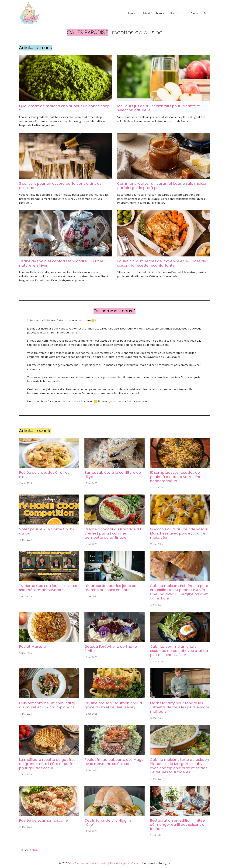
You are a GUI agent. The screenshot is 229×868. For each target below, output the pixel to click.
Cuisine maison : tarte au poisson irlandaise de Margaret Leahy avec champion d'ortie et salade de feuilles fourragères (180, 766)
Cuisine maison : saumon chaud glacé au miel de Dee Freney (113, 705)
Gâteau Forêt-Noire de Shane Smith (111, 649)
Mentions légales (119, 863)
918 (29, 850)
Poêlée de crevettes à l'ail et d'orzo (44, 475)
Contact (136, 863)
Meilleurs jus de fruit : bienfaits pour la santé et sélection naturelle (159, 108)
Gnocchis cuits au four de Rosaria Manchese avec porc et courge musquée (180, 533)
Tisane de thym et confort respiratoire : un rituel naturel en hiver (62, 263)
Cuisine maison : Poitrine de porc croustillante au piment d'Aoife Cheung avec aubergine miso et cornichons (179, 592)
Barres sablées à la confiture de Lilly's (113, 475)
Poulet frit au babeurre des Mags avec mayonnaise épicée (114, 762)
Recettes (179, 13)
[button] (206, 13)
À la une (132, 13)
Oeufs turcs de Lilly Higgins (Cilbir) (108, 823)
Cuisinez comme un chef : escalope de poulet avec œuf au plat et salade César (179, 651)
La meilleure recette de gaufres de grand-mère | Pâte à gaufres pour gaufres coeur (48, 764)
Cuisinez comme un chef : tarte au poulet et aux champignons (47, 705)
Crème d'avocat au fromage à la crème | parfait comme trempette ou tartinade (114, 533)
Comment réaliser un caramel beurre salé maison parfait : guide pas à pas (162, 186)
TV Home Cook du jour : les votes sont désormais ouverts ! (48, 588)
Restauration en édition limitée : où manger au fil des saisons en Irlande (178, 825)
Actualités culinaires (153, 13)
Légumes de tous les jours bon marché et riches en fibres (112, 588)
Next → (36, 850)
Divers (194, 13)
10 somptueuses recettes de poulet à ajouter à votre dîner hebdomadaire (176, 477)
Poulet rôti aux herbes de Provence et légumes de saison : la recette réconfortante (162, 263)
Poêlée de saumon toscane (43, 820)
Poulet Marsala (32, 647)
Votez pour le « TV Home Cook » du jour (47, 531)
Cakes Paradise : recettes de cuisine (88, 863)
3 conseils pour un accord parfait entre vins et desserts (60, 186)
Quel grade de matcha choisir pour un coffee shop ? (64, 108)
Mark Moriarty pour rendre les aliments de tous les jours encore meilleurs (180, 707)
